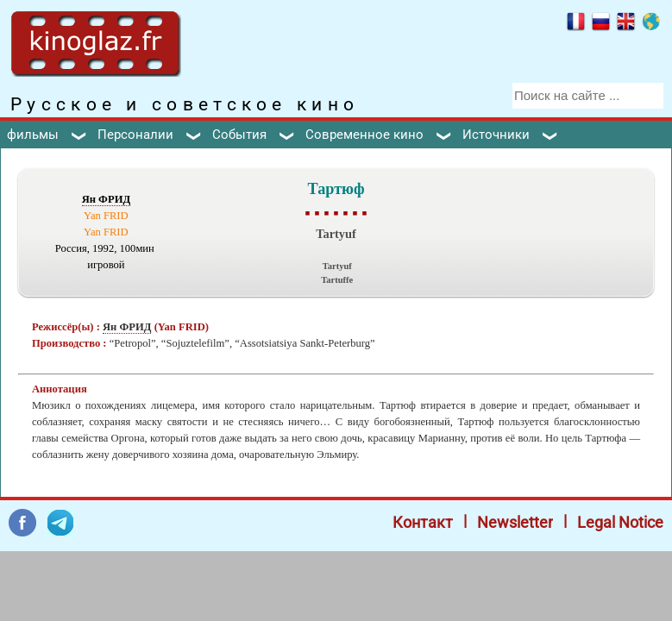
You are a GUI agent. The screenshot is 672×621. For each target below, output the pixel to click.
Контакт (423, 522)
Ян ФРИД (106, 199)
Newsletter (515, 522)
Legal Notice (620, 522)
